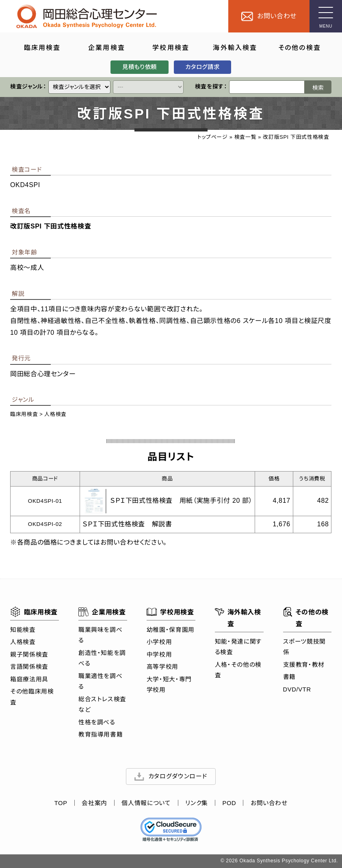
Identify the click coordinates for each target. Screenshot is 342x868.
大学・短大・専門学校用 (169, 685)
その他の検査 (306, 617)
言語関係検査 (29, 667)
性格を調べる (97, 722)
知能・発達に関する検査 (238, 646)
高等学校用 (162, 667)
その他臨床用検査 (32, 697)
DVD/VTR (297, 689)
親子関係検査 (29, 655)
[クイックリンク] (80, 87)
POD (229, 803)
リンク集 (197, 803)
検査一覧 (246, 137)
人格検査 (56, 415)
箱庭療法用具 (29, 679)
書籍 (289, 677)
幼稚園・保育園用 (171, 630)
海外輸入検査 (238, 617)
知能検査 (23, 630)
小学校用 (159, 642)
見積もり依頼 (140, 67)
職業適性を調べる (100, 681)
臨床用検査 (24, 415)
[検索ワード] (267, 87)
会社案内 (95, 803)
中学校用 (159, 655)
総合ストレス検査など (102, 704)
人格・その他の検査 (238, 670)
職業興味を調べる (100, 635)
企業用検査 (102, 612)
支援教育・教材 (304, 664)
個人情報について (146, 803)
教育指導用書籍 (101, 734)
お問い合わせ (269, 803)
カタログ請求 (203, 67)
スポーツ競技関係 (304, 646)
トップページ (213, 137)
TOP (61, 803)
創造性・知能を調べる (102, 658)
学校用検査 (170, 612)
